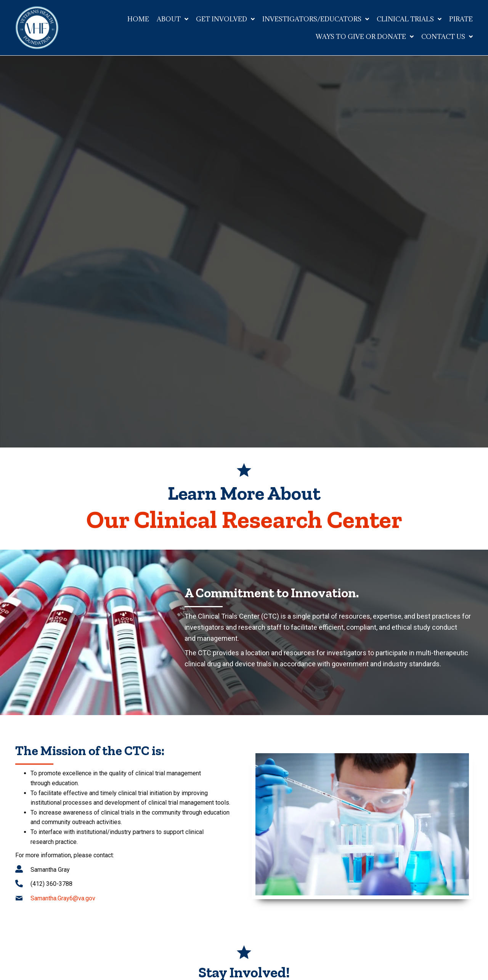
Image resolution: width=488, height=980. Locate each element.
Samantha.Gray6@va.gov (63, 898)
